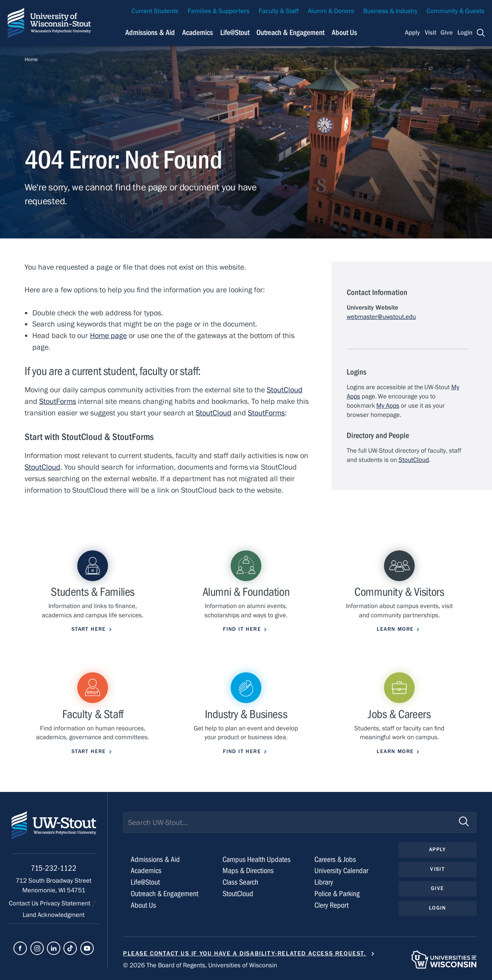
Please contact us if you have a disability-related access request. (245, 953)
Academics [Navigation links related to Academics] (198, 32)
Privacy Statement (66, 903)
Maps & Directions (248, 871)
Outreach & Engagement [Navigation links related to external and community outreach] (290, 32)
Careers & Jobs (335, 859)
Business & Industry (390, 11)
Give (447, 33)
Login (465, 33)
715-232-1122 (54, 868)
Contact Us (24, 903)
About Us (344, 32)
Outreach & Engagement (165, 894)
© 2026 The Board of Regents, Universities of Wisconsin (200, 965)
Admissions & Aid (155, 859)
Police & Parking (337, 894)
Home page (108, 336)
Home (31, 60)
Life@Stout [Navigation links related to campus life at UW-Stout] (235, 32)
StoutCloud (285, 390)
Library (324, 882)
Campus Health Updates (257, 859)
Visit (430, 33)
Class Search (240, 882)
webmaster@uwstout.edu (381, 317)
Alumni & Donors (331, 11)
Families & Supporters (219, 11)
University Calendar (341, 871)
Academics (146, 871)
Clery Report (332, 905)
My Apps (388, 406)
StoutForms (58, 401)
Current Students (155, 11)
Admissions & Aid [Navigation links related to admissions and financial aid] (150, 32)
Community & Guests (455, 11)
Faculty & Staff (279, 11)
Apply (412, 33)
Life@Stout (145, 882)
